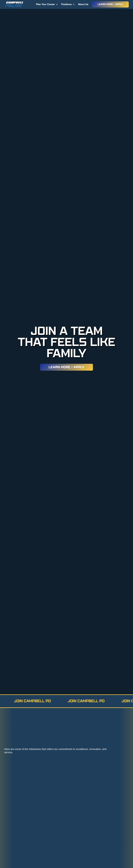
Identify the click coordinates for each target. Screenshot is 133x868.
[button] (47, 4)
